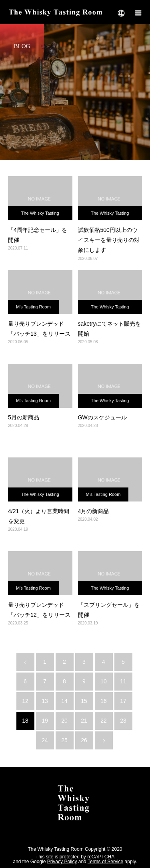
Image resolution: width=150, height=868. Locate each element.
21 (84, 721)
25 (64, 740)
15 (84, 701)
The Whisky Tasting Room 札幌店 (40, 215)
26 (84, 740)
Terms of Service (105, 862)
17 (123, 701)
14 (64, 701)
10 (104, 681)
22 (104, 721)
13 (45, 701)
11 (123, 681)
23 (123, 721)
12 (25, 701)
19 (45, 721)
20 (64, 721)
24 (45, 740)
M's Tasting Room (33, 307)
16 (104, 701)
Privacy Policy (62, 862)
